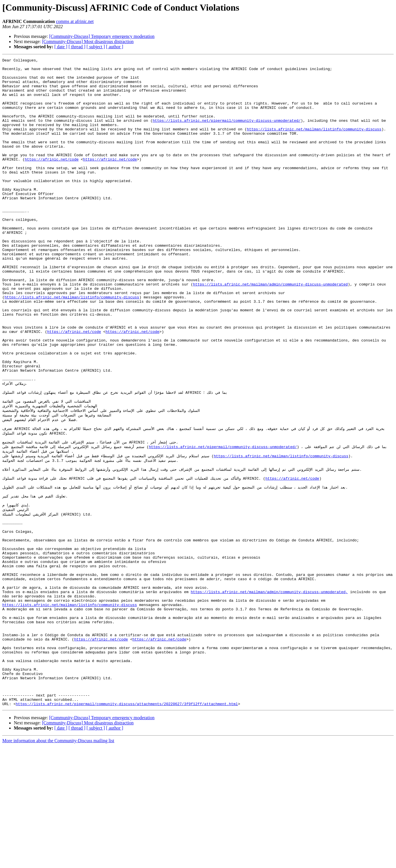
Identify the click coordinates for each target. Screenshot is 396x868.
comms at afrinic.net (75, 21)
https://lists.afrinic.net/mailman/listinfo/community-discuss (314, 144)
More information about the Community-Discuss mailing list (58, 863)
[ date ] (61, 47)
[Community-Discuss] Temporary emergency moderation (102, 36)
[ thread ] (77, 47)
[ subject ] (96, 47)
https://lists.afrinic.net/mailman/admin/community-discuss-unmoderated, (269, 692)
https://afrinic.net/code (52, 180)
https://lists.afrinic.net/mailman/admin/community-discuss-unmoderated (270, 330)
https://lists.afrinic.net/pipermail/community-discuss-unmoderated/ (227, 133)
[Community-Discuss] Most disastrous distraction (88, 42)
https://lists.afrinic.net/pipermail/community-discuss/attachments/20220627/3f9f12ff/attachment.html (127, 826)
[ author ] (115, 47)
